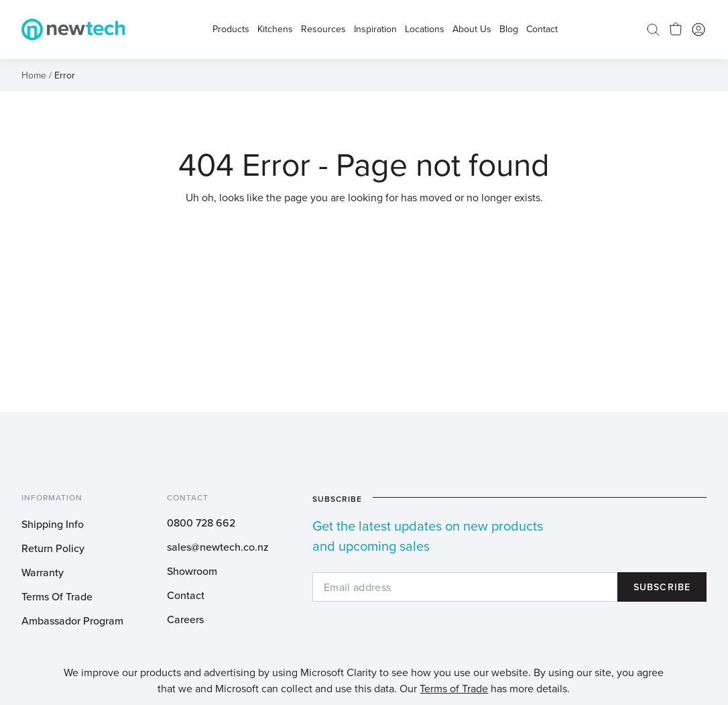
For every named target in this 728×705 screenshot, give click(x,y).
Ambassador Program (72, 620)
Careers (185, 619)
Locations (425, 30)
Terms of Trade (454, 688)
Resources (323, 30)
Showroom (192, 571)
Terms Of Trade (57, 596)
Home (34, 75)
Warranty (43, 572)
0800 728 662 (201, 523)
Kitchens (275, 30)
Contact (186, 595)
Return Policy (53, 548)
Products (231, 30)
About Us (472, 30)
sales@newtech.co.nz (218, 547)
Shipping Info (53, 524)
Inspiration (375, 30)
